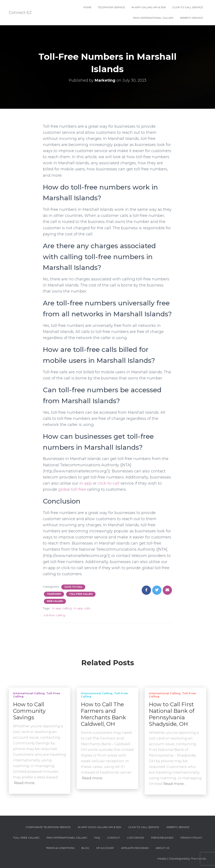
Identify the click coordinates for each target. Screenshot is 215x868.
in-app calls (82, 608)
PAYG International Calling (153, 18)
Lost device (136, 838)
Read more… (25, 783)
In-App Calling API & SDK (149, 7)
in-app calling (62, 608)
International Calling (29, 693)
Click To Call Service (188, 7)
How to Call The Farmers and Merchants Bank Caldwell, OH (103, 714)
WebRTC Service (191, 18)
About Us (163, 848)
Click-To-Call (73, 587)
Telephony (54, 594)
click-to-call (109, 483)
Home (87, 7)
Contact (113, 838)
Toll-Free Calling (81, 594)
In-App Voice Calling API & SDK (100, 827)
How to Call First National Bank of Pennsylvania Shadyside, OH (172, 714)
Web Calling (55, 601)
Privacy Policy (191, 838)
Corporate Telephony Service (48, 827)
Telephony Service (111, 7)
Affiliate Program (135, 848)
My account (105, 848)
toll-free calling (54, 615)
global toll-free (72, 489)
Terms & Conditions (60, 848)
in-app (86, 483)
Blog (85, 848)
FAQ (97, 838)
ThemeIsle (199, 859)
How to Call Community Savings (29, 711)
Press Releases (162, 838)
